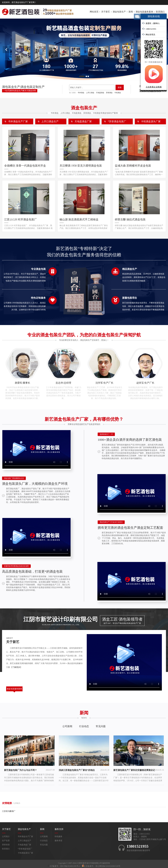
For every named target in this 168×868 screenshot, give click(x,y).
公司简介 (6, 837)
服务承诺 (58, 841)
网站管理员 (149, 34)
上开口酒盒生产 (50, 121)
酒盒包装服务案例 (144, 12)
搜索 (120, 87)
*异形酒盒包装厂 (117, 121)
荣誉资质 (6, 845)
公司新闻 (67, 726)
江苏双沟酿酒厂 (9, 811)
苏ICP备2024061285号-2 (70, 866)
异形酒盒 (109, 93)
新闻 (131, 12)
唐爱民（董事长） (151, 23)
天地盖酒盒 (100, 93)
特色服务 (58, 837)
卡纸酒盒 (118, 93)
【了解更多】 (16, 667)
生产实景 (6, 841)
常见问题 (101, 726)
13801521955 (149, 29)
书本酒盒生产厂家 (18, 121)
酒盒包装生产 (119, 12)
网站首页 (94, 12)
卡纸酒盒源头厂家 (151, 121)
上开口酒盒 (90, 93)
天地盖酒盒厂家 (83, 121)
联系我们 (160, 12)
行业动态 (84, 726)
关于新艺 (106, 12)
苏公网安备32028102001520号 (108, 866)
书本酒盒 (81, 93)
